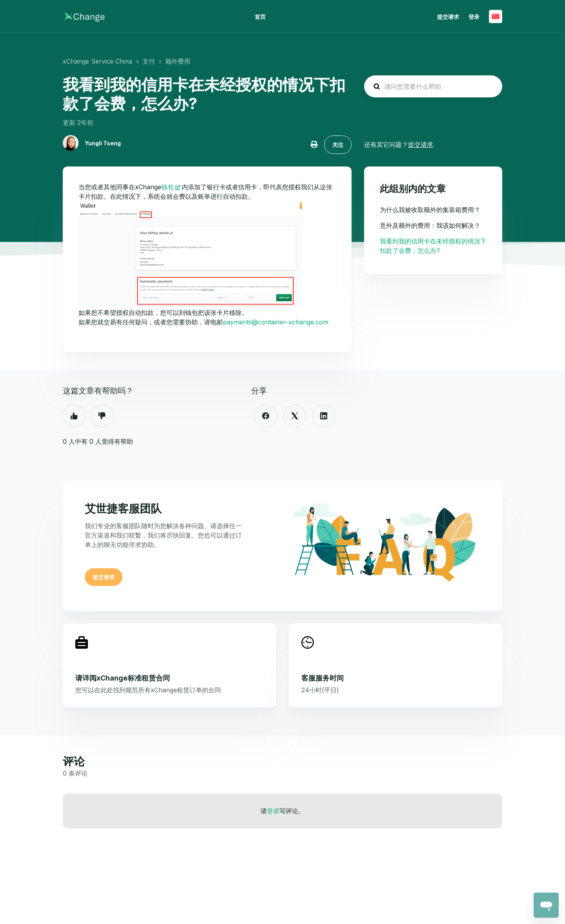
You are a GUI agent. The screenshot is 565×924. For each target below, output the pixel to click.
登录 (273, 811)
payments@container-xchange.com (276, 322)
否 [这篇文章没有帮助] (102, 416)
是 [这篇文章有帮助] (74, 416)
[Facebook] (266, 416)
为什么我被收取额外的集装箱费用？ (430, 210)
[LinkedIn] (324, 416)
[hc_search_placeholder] (433, 86)
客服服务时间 (323, 678)
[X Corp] (295, 416)
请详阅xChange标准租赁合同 (123, 678)
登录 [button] (474, 17)
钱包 (168, 187)
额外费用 (178, 61)
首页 (260, 17)
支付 (149, 61)
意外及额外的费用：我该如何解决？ (430, 225)
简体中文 (496, 16)
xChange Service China (98, 61)
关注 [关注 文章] (338, 145)
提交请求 (448, 17)
